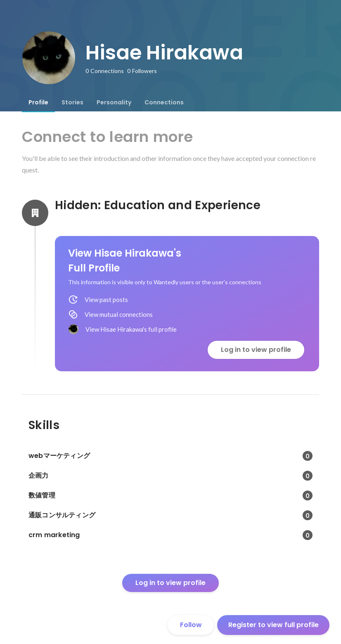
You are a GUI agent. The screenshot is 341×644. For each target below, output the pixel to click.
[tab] (38, 102)
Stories (72, 102)
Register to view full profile (274, 625)
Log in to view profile (256, 350)
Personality (114, 102)
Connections (164, 102)
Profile (38, 102)
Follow (191, 625)
